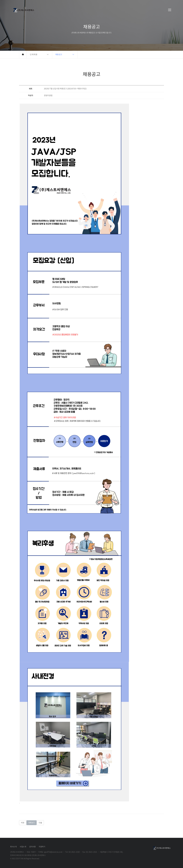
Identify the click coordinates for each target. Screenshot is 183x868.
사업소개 (23, 847)
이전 (23, 823)
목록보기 (32, 823)
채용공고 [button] (59, 54)
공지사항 (32, 847)
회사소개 (13, 847)
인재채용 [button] (34, 54)
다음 (40, 823)
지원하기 (42, 847)
